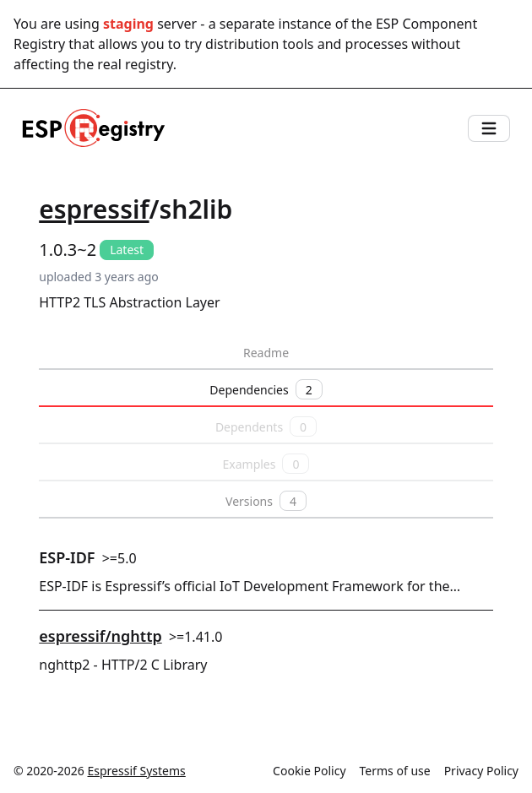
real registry (135, 64)
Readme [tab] (266, 353)
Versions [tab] (266, 501)
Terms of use (395, 771)
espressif (94, 209)
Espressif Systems (137, 771)
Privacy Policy (481, 771)
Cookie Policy (309, 771)
